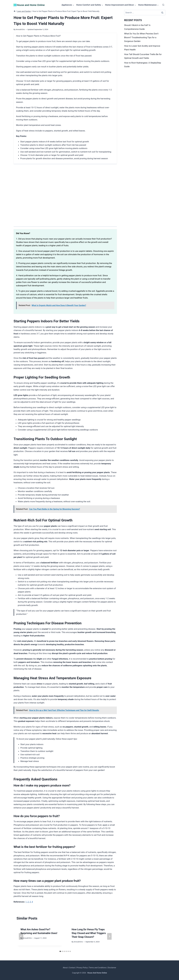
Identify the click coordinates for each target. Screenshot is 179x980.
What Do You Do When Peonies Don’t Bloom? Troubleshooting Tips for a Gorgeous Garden (141, 37)
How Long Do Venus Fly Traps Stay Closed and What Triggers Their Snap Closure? (89, 933)
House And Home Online (97, 973)
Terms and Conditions (98, 968)
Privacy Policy (82, 968)
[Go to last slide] (21, 936)
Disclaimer (112, 968)
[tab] (60, 951)
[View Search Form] (163, 5)
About (65, 968)
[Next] (109, 936)
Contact (72, 968)
